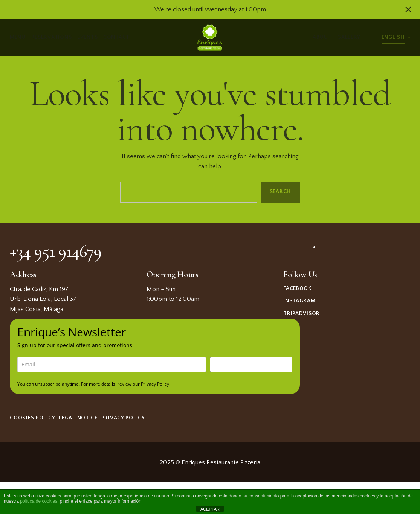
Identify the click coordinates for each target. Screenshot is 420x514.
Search (280, 192)
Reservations (52, 37)
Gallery (349, 37)
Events (87, 37)
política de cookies (39, 501)
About (322, 37)
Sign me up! (251, 364)
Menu (18, 37)
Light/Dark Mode (371, 38)
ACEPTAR (210, 509)
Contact (116, 37)
